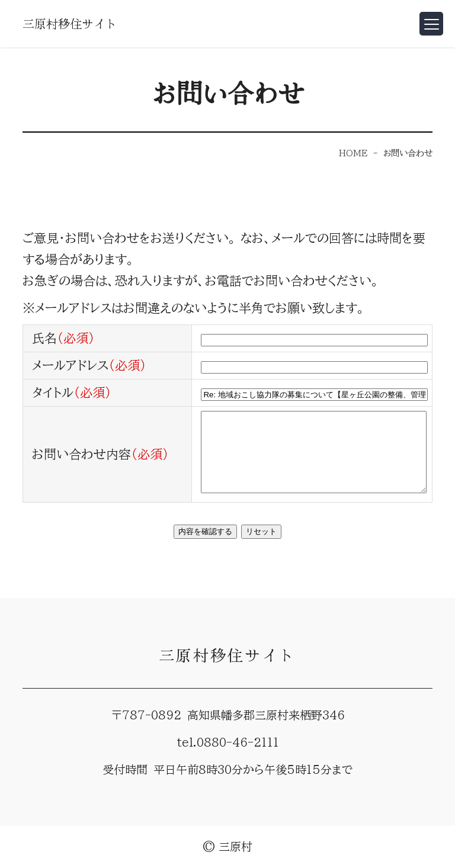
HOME (353, 153)
